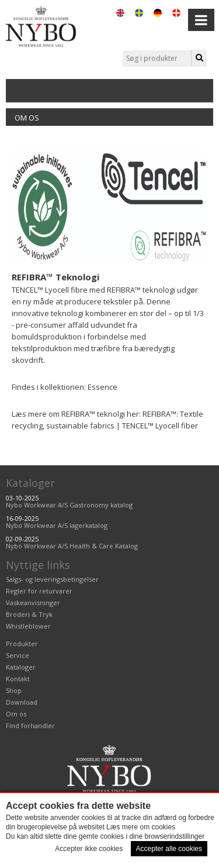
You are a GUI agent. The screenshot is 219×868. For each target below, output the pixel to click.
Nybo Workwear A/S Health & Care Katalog (72, 546)
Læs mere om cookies (141, 827)
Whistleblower (28, 626)
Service (18, 655)
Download (22, 702)
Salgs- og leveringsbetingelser (52, 579)
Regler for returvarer (39, 591)
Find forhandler (30, 725)
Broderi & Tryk (29, 614)
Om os (27, 118)
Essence (102, 387)
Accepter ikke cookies (89, 849)
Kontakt (18, 679)
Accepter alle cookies (169, 849)
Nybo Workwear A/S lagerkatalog (57, 525)
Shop (14, 690)
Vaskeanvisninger (33, 603)
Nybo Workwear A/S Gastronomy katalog (69, 505)
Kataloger (30, 483)
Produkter (22, 644)
